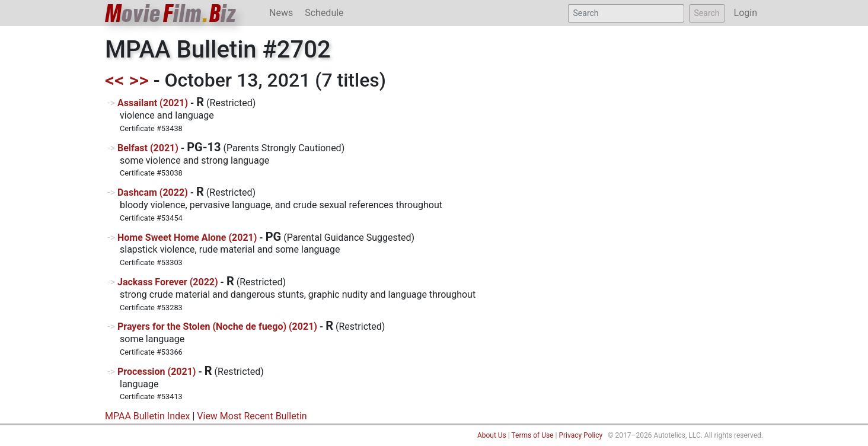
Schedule (324, 13)
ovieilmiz (171, 13)
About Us (492, 435)
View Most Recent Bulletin (252, 416)
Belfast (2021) (148, 148)
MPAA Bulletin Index (147, 416)
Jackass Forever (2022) (168, 282)
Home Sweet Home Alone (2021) (187, 238)
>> (139, 80)
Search (707, 13)
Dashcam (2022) (153, 192)
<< (115, 80)
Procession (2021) (157, 372)
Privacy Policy (580, 435)
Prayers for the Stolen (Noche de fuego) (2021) (217, 326)
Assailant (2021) (153, 103)
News (281, 13)
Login (746, 13)
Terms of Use (532, 435)
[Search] (626, 13)
